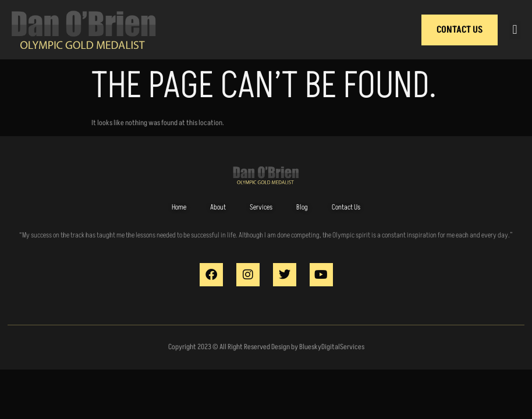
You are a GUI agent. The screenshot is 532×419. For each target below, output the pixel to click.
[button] (515, 30)
